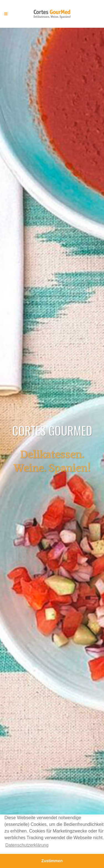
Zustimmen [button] (52, 861)
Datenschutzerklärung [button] (27, 845)
